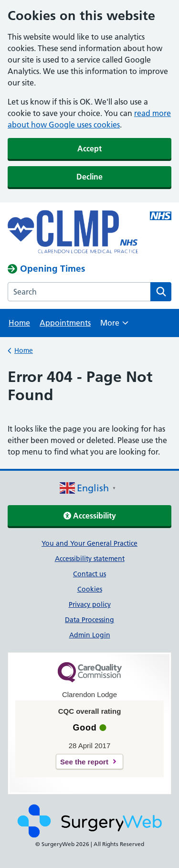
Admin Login (90, 635)
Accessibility (90, 516)
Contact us (89, 574)
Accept (89, 148)
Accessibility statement (90, 559)
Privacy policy (90, 604)
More (114, 326)
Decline (89, 177)
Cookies (90, 589)
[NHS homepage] (73, 233)
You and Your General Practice (89, 543)
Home (19, 323)
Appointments (65, 323)
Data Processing (89, 620)
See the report (84, 762)
